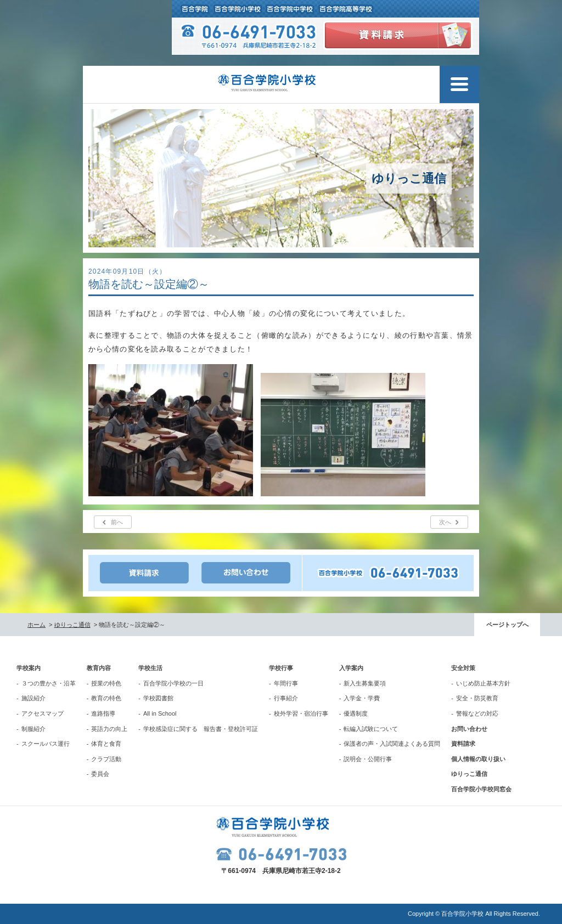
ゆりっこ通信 (72, 625)
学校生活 (150, 668)
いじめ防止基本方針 (483, 683)
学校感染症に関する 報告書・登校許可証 (201, 729)
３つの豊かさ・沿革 (49, 683)
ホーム (36, 625)
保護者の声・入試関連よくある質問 (392, 744)
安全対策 (463, 668)
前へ (117, 522)
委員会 (100, 774)
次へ (445, 522)
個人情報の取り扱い (478, 759)
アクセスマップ (43, 713)
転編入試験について (371, 729)
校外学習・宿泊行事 (301, 713)
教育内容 (99, 668)
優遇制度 (356, 713)
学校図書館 (158, 698)
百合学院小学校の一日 (173, 683)
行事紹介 (286, 698)
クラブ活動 (106, 759)
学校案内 (29, 668)
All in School (160, 713)
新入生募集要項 (365, 683)
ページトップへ (507, 625)
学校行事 (281, 668)
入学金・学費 (362, 698)
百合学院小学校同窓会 (481, 789)
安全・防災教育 (477, 698)
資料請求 (463, 744)
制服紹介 (33, 729)
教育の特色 (106, 698)
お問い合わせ (469, 729)
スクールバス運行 (46, 744)
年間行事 (286, 683)
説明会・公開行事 (368, 759)
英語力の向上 (109, 729)
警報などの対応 (477, 713)
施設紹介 (33, 698)
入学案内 (351, 668)
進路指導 (103, 713)
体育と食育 (106, 744)
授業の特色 (106, 683)
